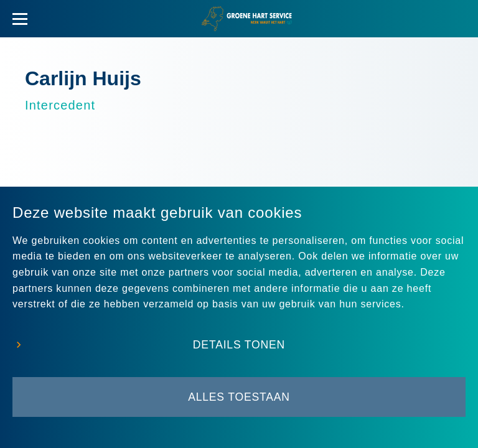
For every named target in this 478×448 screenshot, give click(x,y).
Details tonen (239, 345)
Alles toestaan (239, 397)
